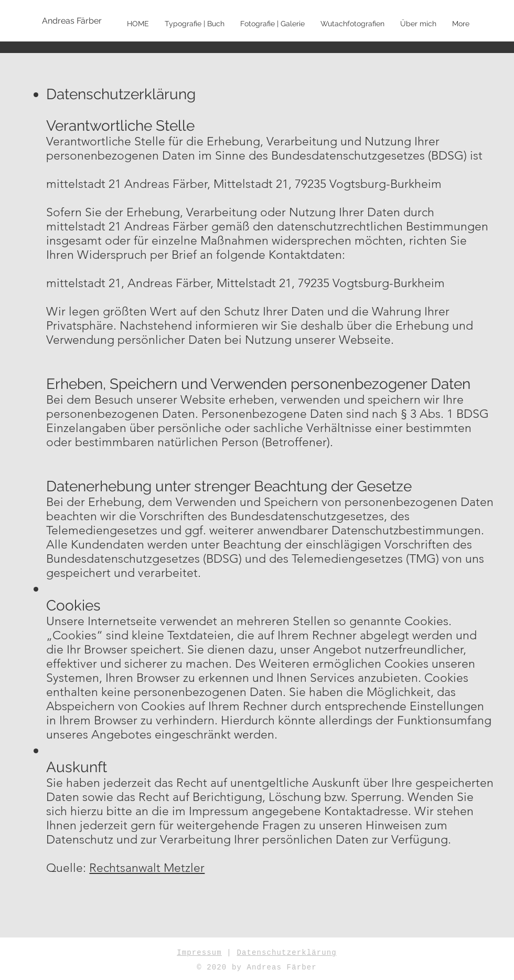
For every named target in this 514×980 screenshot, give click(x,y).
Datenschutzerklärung (286, 953)
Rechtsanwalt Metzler (147, 868)
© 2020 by (222, 967)
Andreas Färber (281, 967)
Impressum (199, 953)
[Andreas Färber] (76, 21)
